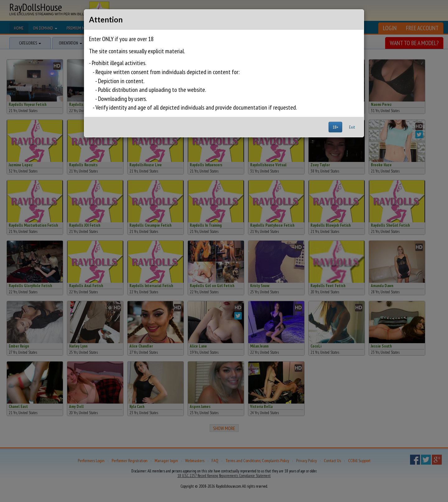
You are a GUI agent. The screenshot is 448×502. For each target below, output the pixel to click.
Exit (352, 127)
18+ (335, 127)
